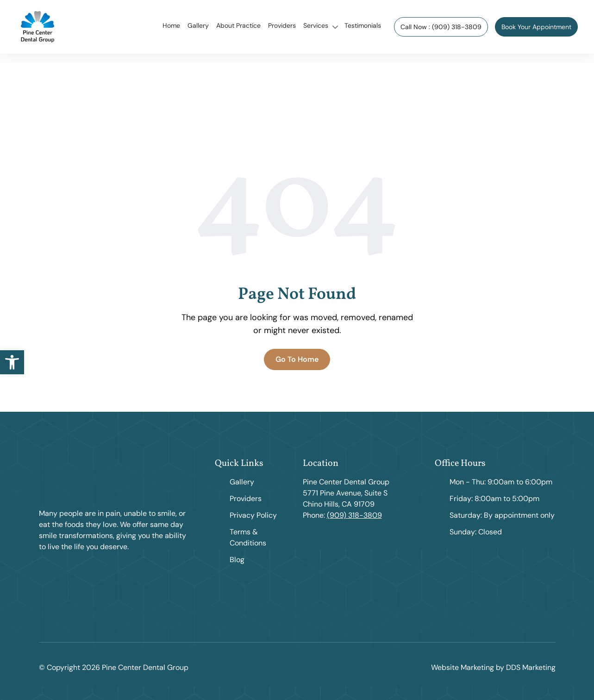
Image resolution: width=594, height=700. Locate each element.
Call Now (441, 27)
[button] (12, 362)
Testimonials (363, 25)
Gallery (198, 25)
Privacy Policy (253, 515)
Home (171, 25)
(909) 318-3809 (354, 515)
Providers (282, 25)
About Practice (238, 25)
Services (316, 25)
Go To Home (297, 359)
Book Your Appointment (536, 27)
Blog (237, 560)
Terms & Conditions (248, 537)
